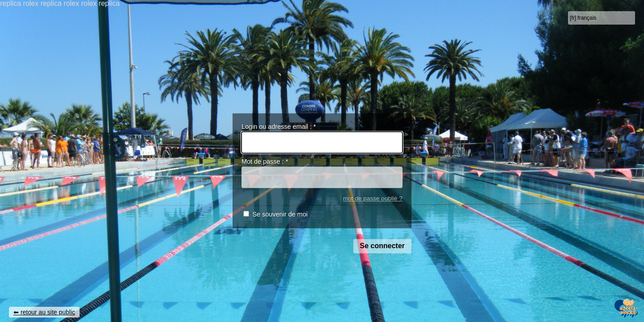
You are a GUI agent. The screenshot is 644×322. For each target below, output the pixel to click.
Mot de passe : (265, 162)
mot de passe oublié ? (373, 198)
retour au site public (48, 312)
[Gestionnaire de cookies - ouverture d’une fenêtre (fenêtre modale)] (628, 307)
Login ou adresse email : (279, 127)
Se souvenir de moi (280, 215)
